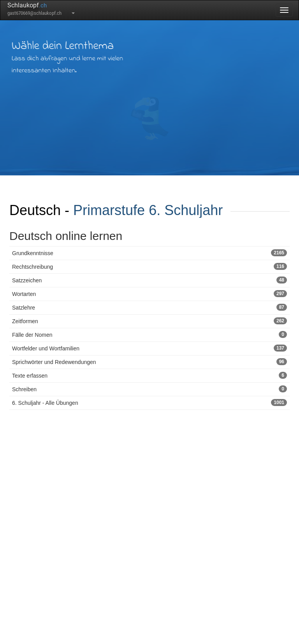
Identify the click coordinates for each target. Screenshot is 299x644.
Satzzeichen (149, 280)
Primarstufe (109, 210)
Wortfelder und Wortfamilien (149, 348)
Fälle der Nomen (149, 334)
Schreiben (149, 389)
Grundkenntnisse (149, 253)
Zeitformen (149, 321)
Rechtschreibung (149, 266)
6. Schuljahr (186, 210)
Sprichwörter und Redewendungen (149, 362)
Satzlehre (149, 307)
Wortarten (149, 294)
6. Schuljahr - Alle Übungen (149, 402)
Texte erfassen (149, 375)
